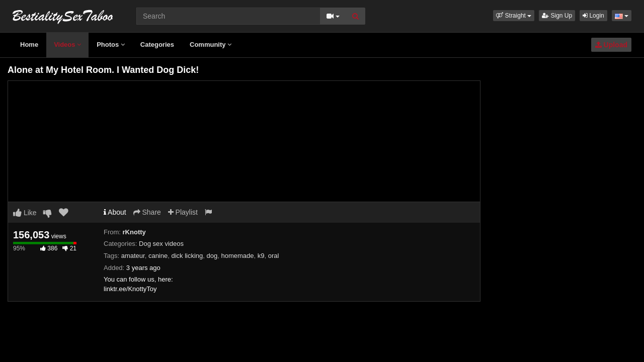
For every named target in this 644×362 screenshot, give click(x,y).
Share (147, 212)
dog (212, 256)
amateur (133, 256)
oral (274, 256)
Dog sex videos (161, 244)
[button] (514, 16)
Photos (111, 44)
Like (25, 213)
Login (593, 16)
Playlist (183, 212)
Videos (67, 44)
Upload (611, 45)
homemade (237, 256)
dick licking (187, 256)
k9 (261, 256)
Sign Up (557, 16)
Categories (157, 44)
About (115, 212)
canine (158, 256)
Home (29, 44)
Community (211, 44)
